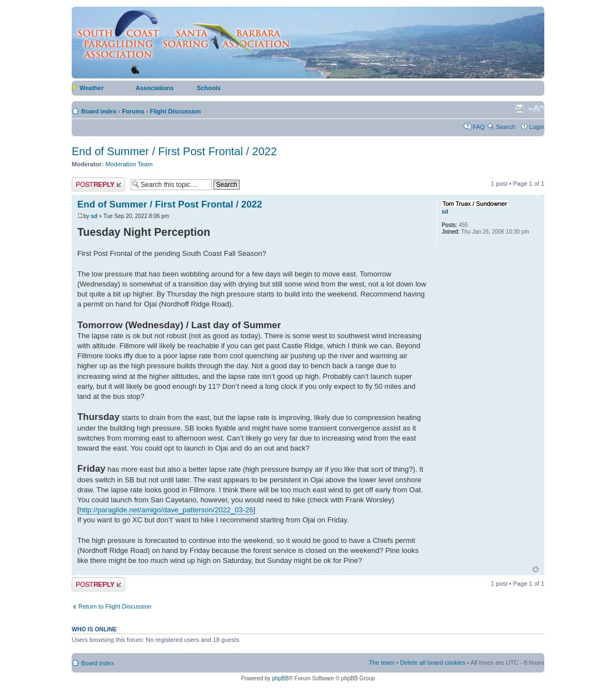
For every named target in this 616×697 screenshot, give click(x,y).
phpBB (280, 678)
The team (381, 663)
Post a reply (98, 184)
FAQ (479, 127)
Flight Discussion (176, 111)
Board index (99, 111)
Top (536, 569)
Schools (209, 88)
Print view (519, 109)
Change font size (536, 109)
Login (537, 127)
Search (506, 127)
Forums (133, 111)
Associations (155, 88)
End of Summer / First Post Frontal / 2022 (174, 151)
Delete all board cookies (433, 663)
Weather (91, 88)
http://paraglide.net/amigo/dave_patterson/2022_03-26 (167, 510)
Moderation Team (129, 164)
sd (94, 216)
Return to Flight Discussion (115, 606)
